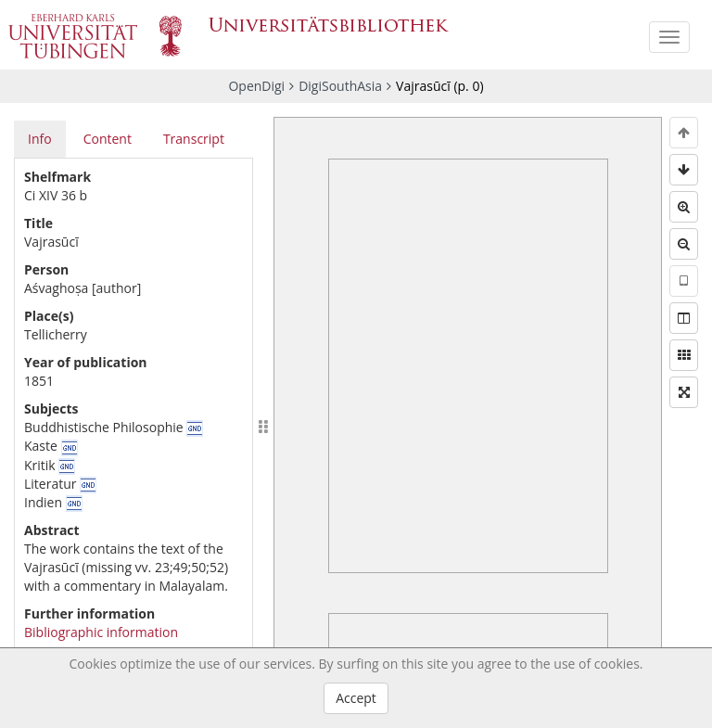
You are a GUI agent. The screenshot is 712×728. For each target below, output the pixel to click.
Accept (356, 698)
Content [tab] (108, 139)
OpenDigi (256, 86)
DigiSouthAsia (340, 86)
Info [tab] (40, 139)
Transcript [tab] (194, 139)
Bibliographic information (101, 632)
